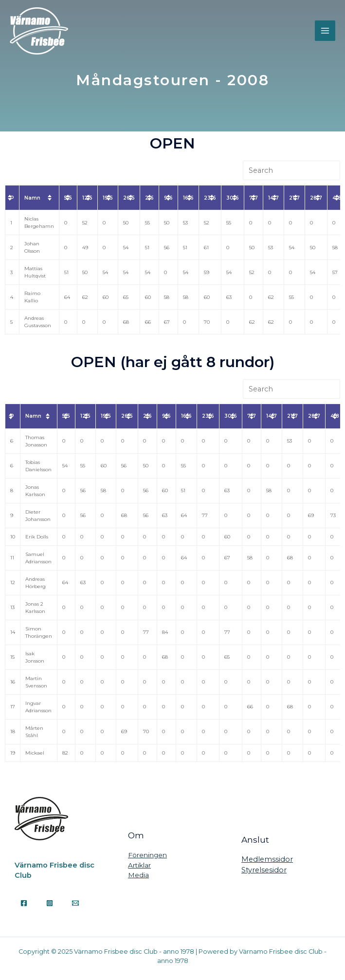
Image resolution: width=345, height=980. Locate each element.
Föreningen (147, 855)
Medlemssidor (267, 859)
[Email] (75, 903)
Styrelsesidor (264, 870)
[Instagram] (50, 903)
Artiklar (139, 865)
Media (138, 875)
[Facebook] (24, 903)
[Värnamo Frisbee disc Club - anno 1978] (39, 31)
